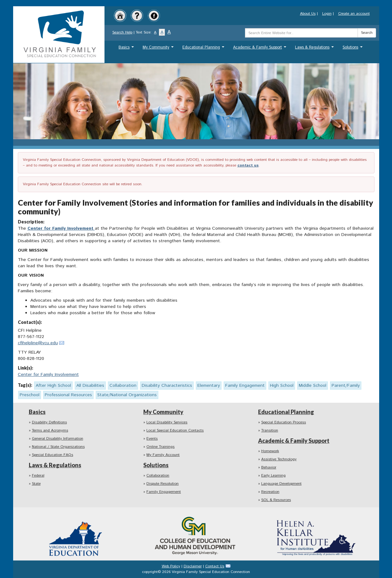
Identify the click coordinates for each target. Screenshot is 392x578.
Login (327, 14)
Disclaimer (193, 566)
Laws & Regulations (315, 49)
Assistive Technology (279, 459)
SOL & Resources (276, 500)
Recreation (270, 492)
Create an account (354, 14)
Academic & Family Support (260, 49)
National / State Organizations (58, 447)
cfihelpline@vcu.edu (38, 343)
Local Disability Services (167, 422)
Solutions (353, 49)
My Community (159, 49)
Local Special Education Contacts (175, 430)
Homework (270, 451)
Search (367, 33)
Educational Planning (204, 49)
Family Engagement (164, 492)
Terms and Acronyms (50, 430)
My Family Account (163, 455)
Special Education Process (284, 422)
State (36, 484)
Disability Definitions (49, 422)
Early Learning (273, 476)
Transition (270, 430)
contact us (248, 165)
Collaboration (158, 476)
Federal (38, 476)
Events (152, 439)
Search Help (122, 32)
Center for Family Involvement (61, 228)
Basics (127, 49)
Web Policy (171, 566)
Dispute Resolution (163, 484)
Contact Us (215, 566)
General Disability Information (58, 439)
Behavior (269, 467)
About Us (308, 14)
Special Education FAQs (53, 455)
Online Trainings (160, 447)
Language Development (281, 484)
